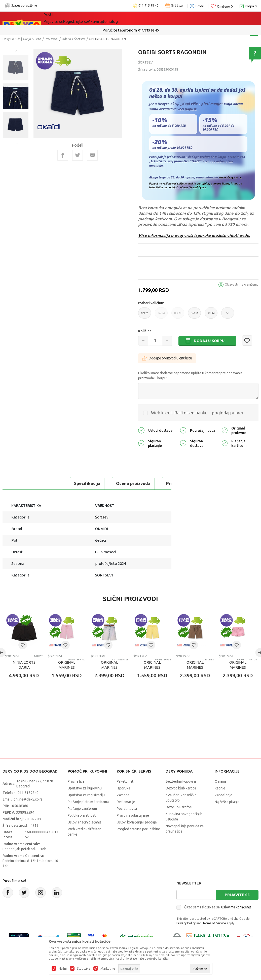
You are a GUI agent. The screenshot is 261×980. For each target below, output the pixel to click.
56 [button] (228, 315)
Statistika (84, 969)
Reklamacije (126, 814)
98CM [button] (211, 315)
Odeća (66, 39)
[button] (247, 341)
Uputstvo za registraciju (86, 808)
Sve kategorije (61, 18)
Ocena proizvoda (70, 483)
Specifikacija (24, 483)
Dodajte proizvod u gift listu (167, 358)
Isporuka (123, 801)
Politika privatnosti (82, 828)
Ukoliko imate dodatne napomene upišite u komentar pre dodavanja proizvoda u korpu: (190, 376)
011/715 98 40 (148, 30)
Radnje (220, 801)
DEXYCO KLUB (114, 18)
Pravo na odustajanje (133, 828)
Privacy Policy (186, 936)
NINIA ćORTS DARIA (24, 677)
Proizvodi (52, 39)
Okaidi (143, 18)
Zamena (123, 808)
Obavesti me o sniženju (242, 284)
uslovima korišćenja (236, 920)
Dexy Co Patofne (179, 820)
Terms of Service (214, 936)
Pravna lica (76, 794)
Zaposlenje (223, 808)
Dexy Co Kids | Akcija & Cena (22, 39)
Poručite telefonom (120, 30)
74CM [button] (161, 315)
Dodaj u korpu (209, 341)
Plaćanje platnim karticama (88, 814)
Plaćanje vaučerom (82, 821)
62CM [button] (145, 315)
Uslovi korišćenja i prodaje (137, 835)
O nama (221, 794)
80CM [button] (178, 315)
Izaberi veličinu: (151, 303)
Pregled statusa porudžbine (138, 842)
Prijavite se (237, 907)
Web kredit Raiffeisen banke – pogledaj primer (197, 413)
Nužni (63, 969)
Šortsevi (80, 39)
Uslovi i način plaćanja (85, 835)
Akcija (87, 18)
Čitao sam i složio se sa (218, 920)
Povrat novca (127, 821)
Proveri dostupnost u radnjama (42, 496)
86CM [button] (194, 315)
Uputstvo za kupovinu (85, 801)
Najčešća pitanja (227, 814)
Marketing (108, 969)
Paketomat (125, 794)
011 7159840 (28, 805)
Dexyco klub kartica (181, 801)
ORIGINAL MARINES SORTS (67, 680)
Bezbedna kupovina (181, 794)
